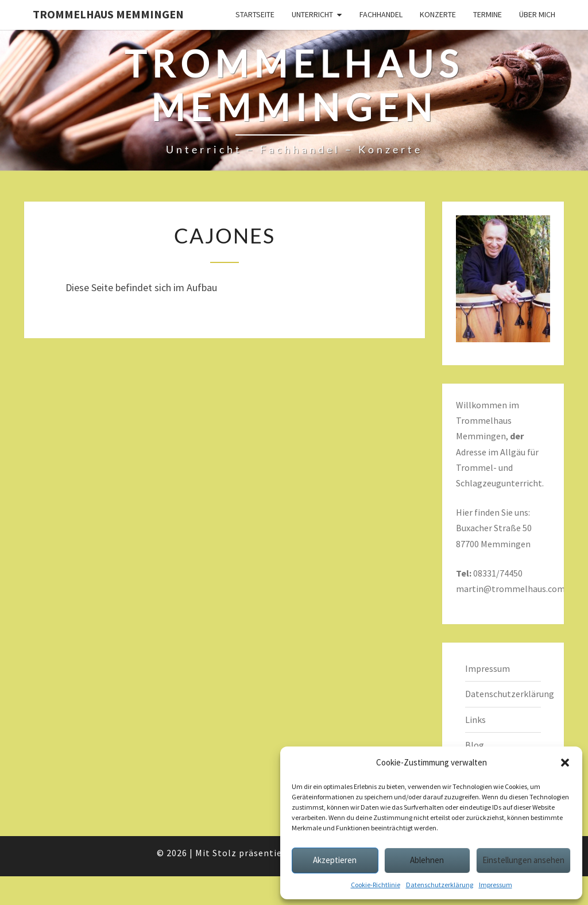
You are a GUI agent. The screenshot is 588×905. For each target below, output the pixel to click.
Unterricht (312, 14)
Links (475, 720)
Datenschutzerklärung (440, 885)
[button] (565, 763)
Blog (475, 745)
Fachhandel (381, 14)
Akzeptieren (335, 860)
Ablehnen (427, 860)
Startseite (255, 14)
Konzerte (438, 14)
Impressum (496, 885)
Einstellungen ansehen (523, 860)
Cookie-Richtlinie (376, 885)
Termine (488, 14)
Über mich (537, 14)
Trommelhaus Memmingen (108, 14)
